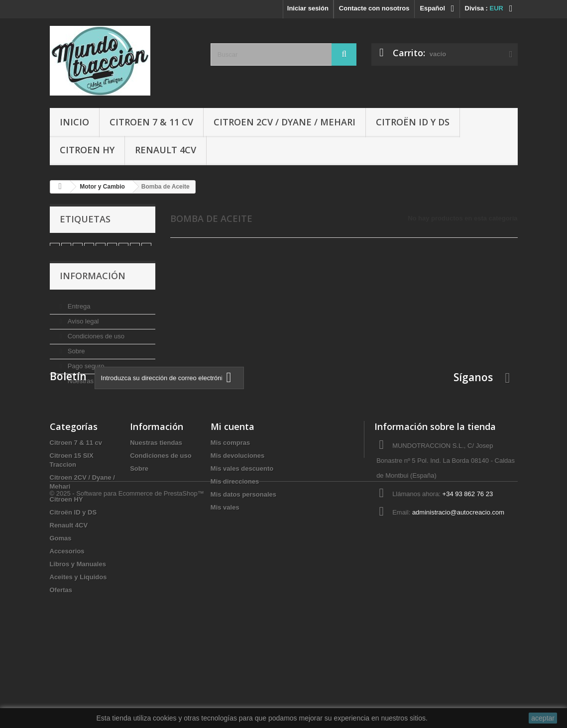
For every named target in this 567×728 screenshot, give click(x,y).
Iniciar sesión (308, 8)
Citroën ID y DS (413, 122)
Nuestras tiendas (91, 388)
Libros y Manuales (78, 639)
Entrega (78, 313)
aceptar (543, 718)
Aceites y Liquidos (78, 652)
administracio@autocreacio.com (458, 587)
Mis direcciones (235, 557)
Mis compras (230, 518)
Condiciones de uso (95, 343)
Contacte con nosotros (374, 8)
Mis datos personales (243, 570)
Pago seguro (85, 373)
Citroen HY (87, 150)
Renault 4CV (166, 150)
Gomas (61, 613)
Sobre (75, 358)
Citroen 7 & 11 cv (151, 122)
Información (93, 287)
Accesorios (67, 626)
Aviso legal (82, 328)
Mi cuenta (232, 502)
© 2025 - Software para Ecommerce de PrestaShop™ (127, 701)
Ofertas (61, 665)
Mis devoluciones (237, 531)
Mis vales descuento (242, 544)
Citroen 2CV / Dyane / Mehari (284, 122)
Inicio (74, 122)
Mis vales (225, 582)
